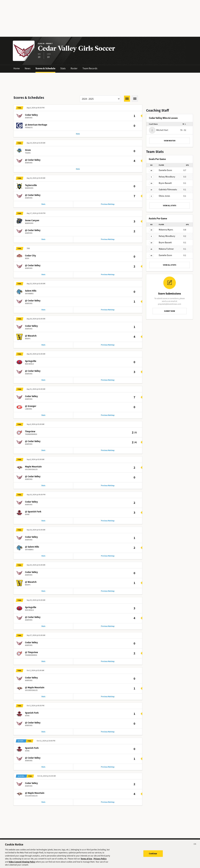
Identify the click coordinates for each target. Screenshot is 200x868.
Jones (164, 196)
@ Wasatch (31, 338)
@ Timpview (31, 657)
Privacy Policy (100, 860)
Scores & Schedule (45, 68)
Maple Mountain (33, 470)
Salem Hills (31, 293)
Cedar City (30, 257)
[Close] (195, 846)
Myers (166, 230)
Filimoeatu (168, 190)
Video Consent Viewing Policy (22, 863)
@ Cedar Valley (33, 161)
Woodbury (167, 177)
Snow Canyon (32, 222)
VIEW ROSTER (170, 141)
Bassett (165, 183)
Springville (31, 364)
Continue (153, 855)
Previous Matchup (108, 205)
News (28, 68)
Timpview (30, 435)
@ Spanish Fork (33, 515)
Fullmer (166, 249)
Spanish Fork (32, 718)
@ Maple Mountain (35, 693)
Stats (63, 68)
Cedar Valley (31, 115)
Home (17, 68)
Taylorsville (31, 186)
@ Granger (31, 409)
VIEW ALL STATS (170, 206)
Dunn (165, 170)
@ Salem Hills (32, 551)
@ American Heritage (36, 125)
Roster (74, 68)
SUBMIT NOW (170, 311)
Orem (28, 151)
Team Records (90, 68)
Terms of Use (86, 860)
